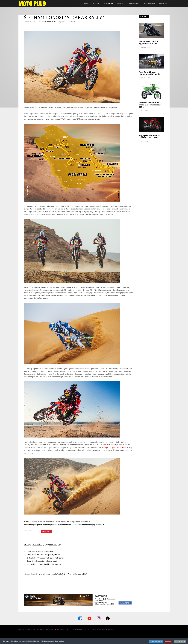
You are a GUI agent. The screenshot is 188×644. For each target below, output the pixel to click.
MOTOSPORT (72, 22)
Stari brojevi (149, 3)
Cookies (111, 630)
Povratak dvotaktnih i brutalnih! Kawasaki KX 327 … (150, 105)
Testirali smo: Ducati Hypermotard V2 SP (148, 42)
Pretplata (163, 3)
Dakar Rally (46, 531)
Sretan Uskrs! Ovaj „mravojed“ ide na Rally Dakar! (45, 558)
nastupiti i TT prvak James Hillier (114, 448)
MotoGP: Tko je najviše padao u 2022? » (75, 574)
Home (86, 3)
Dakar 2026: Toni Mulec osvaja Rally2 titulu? (43, 555)
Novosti (96, 3)
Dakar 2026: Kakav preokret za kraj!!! (41, 552)
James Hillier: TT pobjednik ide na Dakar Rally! (44, 564)
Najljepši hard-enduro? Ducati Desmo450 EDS (150, 137)
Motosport (108, 3)
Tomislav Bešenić (51, 22)
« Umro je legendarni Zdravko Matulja (50, 574)
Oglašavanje (49, 630)
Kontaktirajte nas (63, 630)
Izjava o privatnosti (99, 630)
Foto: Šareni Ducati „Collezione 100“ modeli (150, 73)
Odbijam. (168, 641)
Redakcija (134, 3)
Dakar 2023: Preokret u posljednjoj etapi (42, 561)
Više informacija (180, 641)
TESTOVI (120, 3)
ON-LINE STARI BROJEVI (80, 630)
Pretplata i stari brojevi (35, 630)
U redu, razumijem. (156, 641)
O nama (21, 630)
